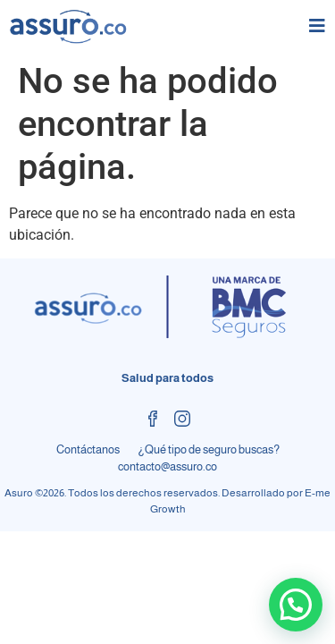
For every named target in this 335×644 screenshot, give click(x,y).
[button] (296, 605)
